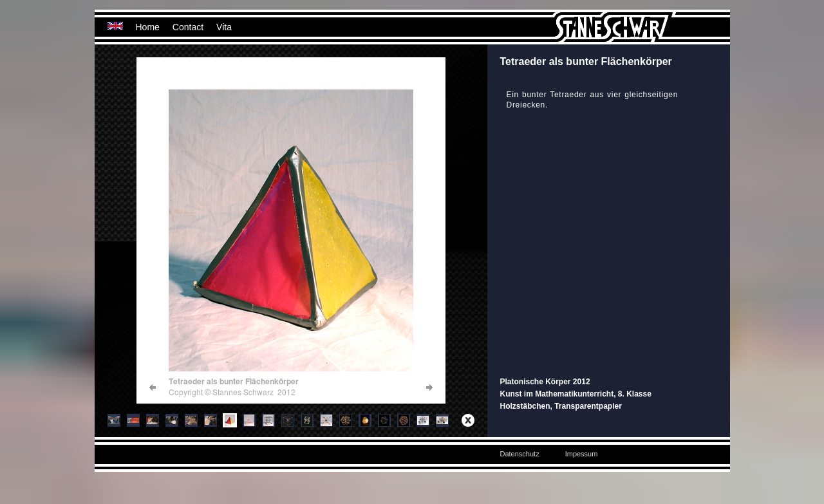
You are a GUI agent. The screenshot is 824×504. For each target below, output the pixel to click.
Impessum (582, 454)
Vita (224, 27)
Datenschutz (520, 454)
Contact (188, 27)
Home (148, 27)
